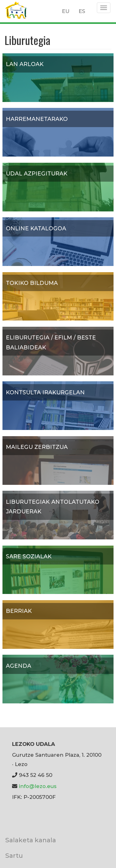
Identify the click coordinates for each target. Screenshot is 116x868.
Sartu (14, 855)
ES (82, 11)
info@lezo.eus (38, 786)
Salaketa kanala (31, 840)
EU (66, 11)
